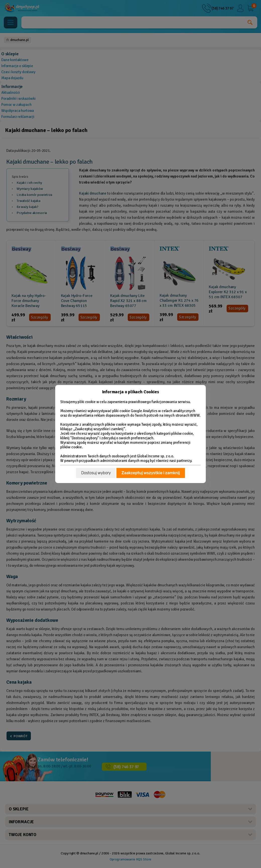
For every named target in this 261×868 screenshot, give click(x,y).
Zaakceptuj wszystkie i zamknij (151, 473)
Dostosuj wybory (96, 473)
